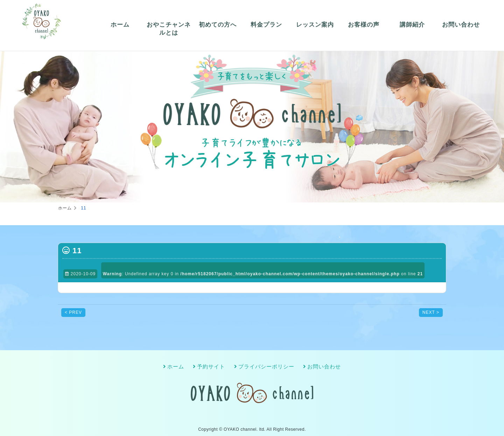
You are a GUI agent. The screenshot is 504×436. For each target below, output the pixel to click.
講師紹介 (412, 25)
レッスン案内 (315, 25)
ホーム (120, 25)
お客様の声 (364, 25)
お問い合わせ (461, 25)
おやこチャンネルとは (169, 29)
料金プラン (266, 25)
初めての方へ (218, 25)
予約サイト (211, 366)
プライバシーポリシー (266, 366)
